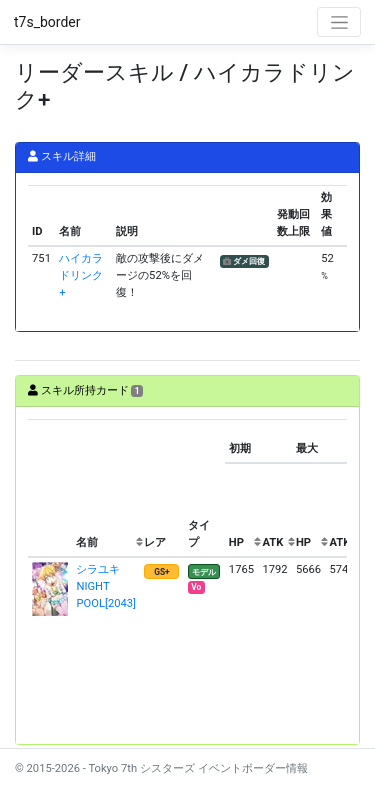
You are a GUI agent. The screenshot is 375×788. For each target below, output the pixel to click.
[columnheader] (50, 488)
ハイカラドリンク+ (81, 275)
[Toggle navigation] (339, 22)
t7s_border (47, 22)
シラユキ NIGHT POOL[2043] (106, 586)
